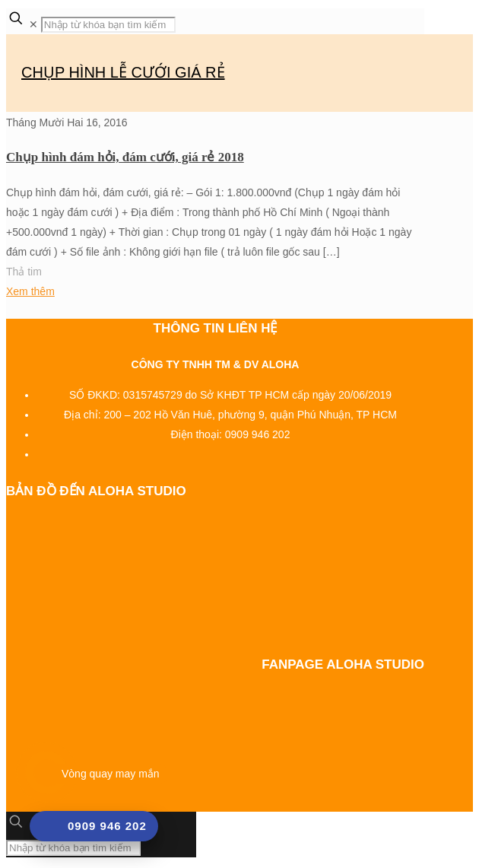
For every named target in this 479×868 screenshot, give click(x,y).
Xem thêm (30, 291)
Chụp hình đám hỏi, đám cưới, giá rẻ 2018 (125, 157)
